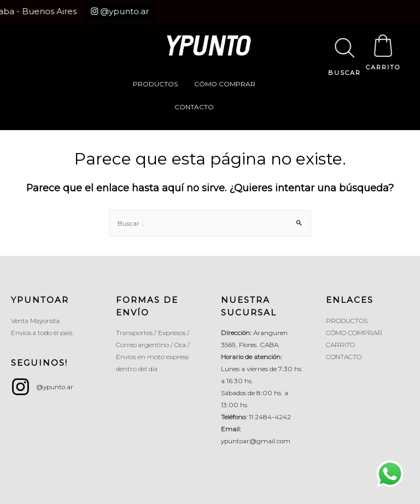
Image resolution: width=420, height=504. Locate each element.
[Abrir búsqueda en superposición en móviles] (345, 36)
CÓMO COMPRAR (225, 84)
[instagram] (42, 387)
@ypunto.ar (113, 11)
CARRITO (383, 67)
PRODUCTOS (155, 84)
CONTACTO (194, 107)
